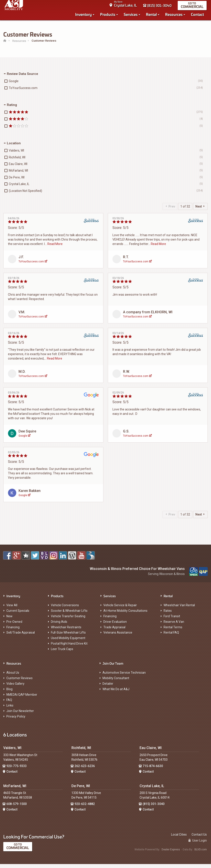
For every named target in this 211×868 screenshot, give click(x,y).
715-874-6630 (153, 770)
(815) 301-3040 (158, 7)
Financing (13, 631)
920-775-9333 (17, 770)
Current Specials (18, 615)
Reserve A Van (174, 626)
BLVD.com (201, 854)
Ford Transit (172, 620)
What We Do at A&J (116, 693)
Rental (152, 16)
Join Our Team (113, 667)
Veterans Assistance (118, 637)
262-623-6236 (85, 770)
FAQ (9, 704)
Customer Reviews (20, 682)
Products (109, 16)
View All (12, 609)
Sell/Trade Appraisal (21, 637)
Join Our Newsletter (20, 715)
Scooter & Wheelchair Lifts (69, 615)
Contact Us (199, 838)
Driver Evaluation (115, 626)
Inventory (85, 16)
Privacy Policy (16, 720)
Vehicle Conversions (65, 609)
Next (200, 210)
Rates (168, 615)
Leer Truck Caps (62, 653)
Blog (9, 693)
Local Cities (179, 838)
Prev (170, 210)
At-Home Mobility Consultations (125, 615)
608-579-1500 (17, 808)
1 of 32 (185, 210)
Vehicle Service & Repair (120, 609)
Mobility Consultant (116, 682)
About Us (13, 677)
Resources (175, 16)
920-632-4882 (85, 808)
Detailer (108, 688)
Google (24, 440)
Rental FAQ (171, 637)
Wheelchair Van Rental (179, 609)
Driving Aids (59, 626)
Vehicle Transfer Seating (68, 620)
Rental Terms (173, 631)
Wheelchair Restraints (66, 631)
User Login (198, 844)
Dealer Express (171, 854)
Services (132, 16)
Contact (199, 16)
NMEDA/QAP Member (22, 699)
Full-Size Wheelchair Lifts (68, 637)
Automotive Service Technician (124, 677)
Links (10, 710)
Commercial (193, 8)
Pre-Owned (14, 626)
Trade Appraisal (114, 631)
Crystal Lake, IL (127, 7)
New (9, 620)
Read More (55, 248)
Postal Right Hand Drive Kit (69, 648)
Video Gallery (15, 688)
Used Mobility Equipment (68, 642)
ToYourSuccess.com (33, 265)
